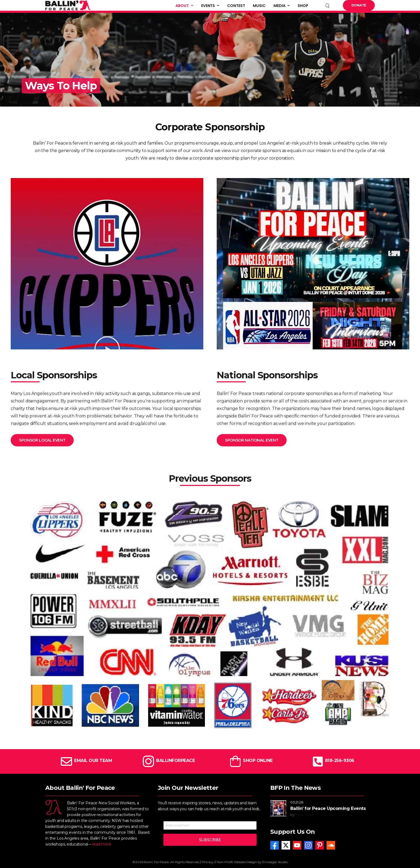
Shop (303, 6)
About (182, 6)
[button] (107, 349)
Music (259, 6)
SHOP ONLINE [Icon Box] (258, 761)
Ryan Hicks (304, 814)
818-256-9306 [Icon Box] (340, 761)
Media (280, 6)
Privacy (208, 862)
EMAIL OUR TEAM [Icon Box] (93, 761)
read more (102, 844)
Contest (236, 6)
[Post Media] (278, 808)
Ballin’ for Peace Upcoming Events (328, 808)
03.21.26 (297, 802)
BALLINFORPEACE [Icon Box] (175, 761)
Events (208, 6)
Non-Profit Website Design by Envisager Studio (252, 862)
